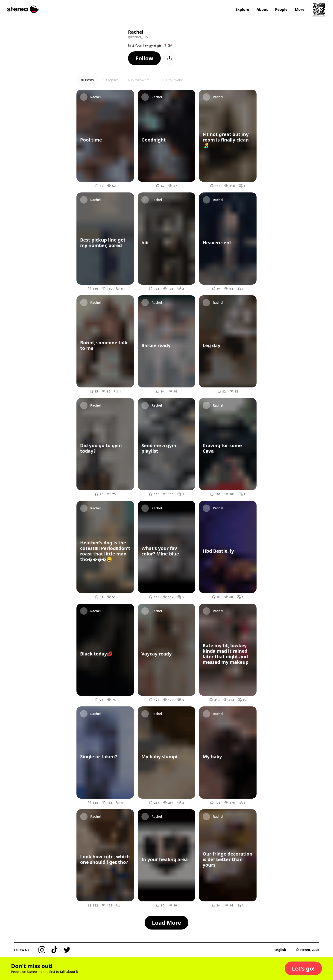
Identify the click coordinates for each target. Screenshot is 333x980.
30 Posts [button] (87, 80)
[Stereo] (23, 9)
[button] (144, 58)
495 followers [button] (139, 80)
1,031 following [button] (171, 80)
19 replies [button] (111, 80)
